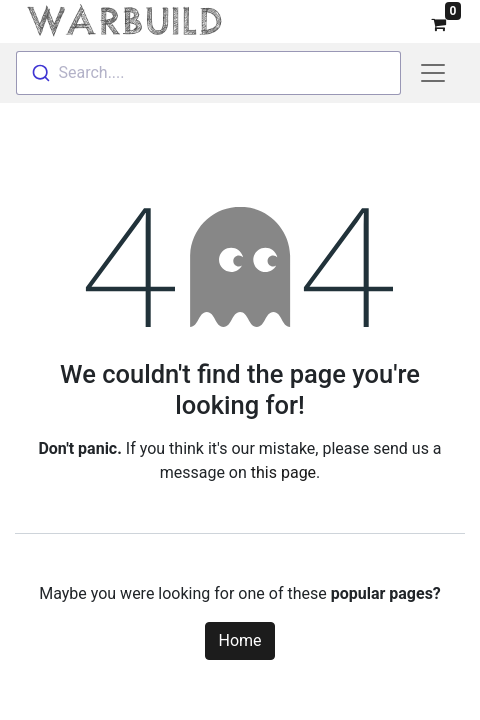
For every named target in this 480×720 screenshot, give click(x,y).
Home (239, 636)
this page (283, 468)
